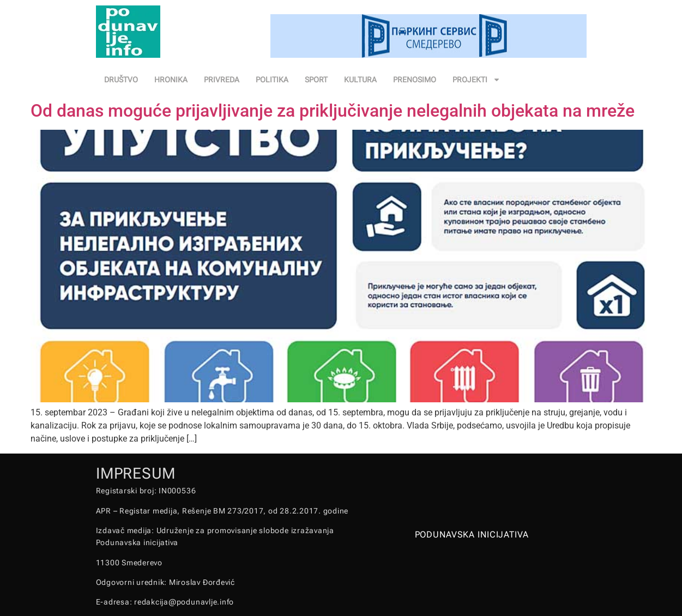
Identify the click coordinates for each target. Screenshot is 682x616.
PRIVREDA (222, 80)
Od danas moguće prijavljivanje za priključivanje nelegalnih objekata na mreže (333, 111)
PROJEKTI (476, 80)
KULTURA (360, 80)
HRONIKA (171, 80)
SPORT (316, 80)
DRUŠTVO (121, 80)
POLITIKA (272, 80)
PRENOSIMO (415, 80)
